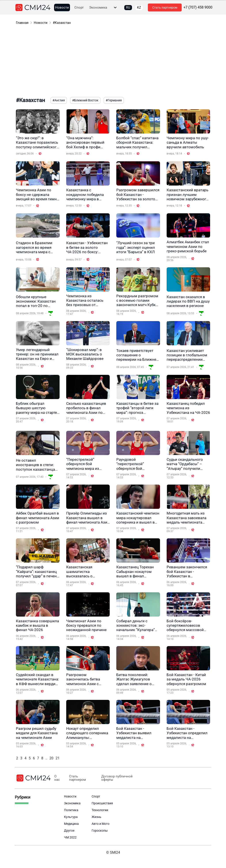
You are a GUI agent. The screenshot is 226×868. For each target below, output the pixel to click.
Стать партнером (165, 7)
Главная (22, 23)
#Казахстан (62, 23)
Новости (62, 8)
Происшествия (102, 803)
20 (51, 758)
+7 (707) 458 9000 (198, 7)
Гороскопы (100, 831)
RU (128, 7)
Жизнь (96, 817)
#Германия (114, 100)
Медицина (71, 824)
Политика (71, 810)
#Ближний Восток (85, 100)
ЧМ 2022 (70, 837)
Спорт (79, 8)
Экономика (98, 8)
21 (58, 758)
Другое (69, 831)
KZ (139, 7)
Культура (71, 817)
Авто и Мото (101, 824)
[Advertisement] (113, 62)
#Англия (59, 100)
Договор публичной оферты (116, 778)
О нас (57, 778)
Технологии (100, 810)
